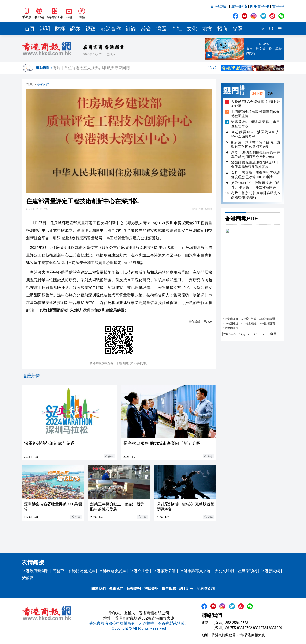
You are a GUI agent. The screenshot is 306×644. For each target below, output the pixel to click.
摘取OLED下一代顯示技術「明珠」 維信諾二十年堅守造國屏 (255, 185)
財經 (60, 29)
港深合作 (111, 29)
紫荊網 (28, 578)
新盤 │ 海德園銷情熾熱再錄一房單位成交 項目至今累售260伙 (255, 155)
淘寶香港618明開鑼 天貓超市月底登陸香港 (255, 124)
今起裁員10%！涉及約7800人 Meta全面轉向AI (255, 134)
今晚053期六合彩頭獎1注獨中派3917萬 (255, 104)
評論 (131, 29)
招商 (222, 29)
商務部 (59, 571)
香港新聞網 (270, 571)
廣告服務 (239, 6)
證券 (75, 29)
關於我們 (98, 589)
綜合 (146, 29)
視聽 (90, 29)
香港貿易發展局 (82, 571)
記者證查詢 (206, 589)
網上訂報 (186, 589)
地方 (207, 29)
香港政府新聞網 (35, 571)
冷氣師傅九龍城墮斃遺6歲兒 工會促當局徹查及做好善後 (255, 165)
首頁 (30, 29)
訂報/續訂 (220, 6)
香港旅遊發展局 (112, 571)
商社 (177, 29)
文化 (192, 29)
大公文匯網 (224, 571)
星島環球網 (247, 571)
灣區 (161, 29)
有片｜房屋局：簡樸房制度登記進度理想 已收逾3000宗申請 (255, 175)
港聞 (45, 29)
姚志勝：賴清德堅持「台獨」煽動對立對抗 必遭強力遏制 (255, 144)
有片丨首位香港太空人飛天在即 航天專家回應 (135, 68)
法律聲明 (151, 589)
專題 (238, 29)
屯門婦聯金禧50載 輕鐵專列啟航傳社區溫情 (255, 114)
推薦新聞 (31, 376)
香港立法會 (139, 571)
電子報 (278, 6)
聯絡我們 (116, 589)
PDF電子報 (260, 6)
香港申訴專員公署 (195, 571)
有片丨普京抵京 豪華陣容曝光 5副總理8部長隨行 (255, 195)
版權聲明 (134, 589)
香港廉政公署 (164, 571)
